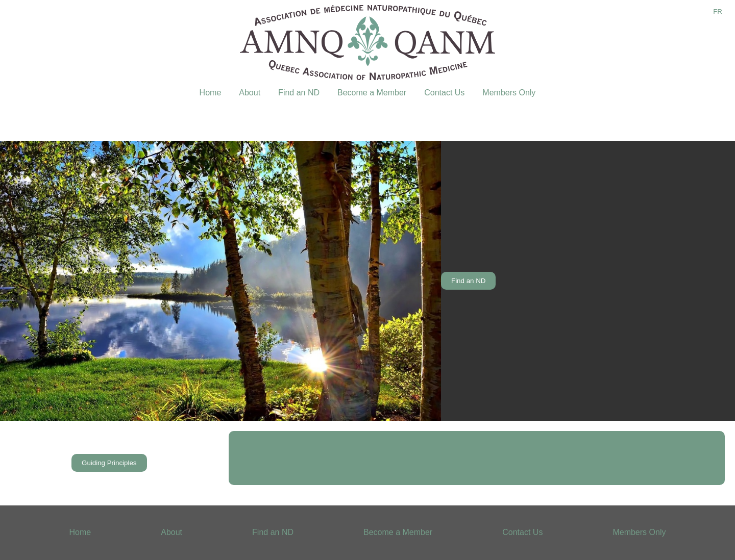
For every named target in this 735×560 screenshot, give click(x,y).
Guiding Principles (109, 463)
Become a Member (372, 93)
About (250, 93)
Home (211, 93)
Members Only (509, 93)
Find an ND (299, 93)
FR (718, 11)
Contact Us (444, 93)
